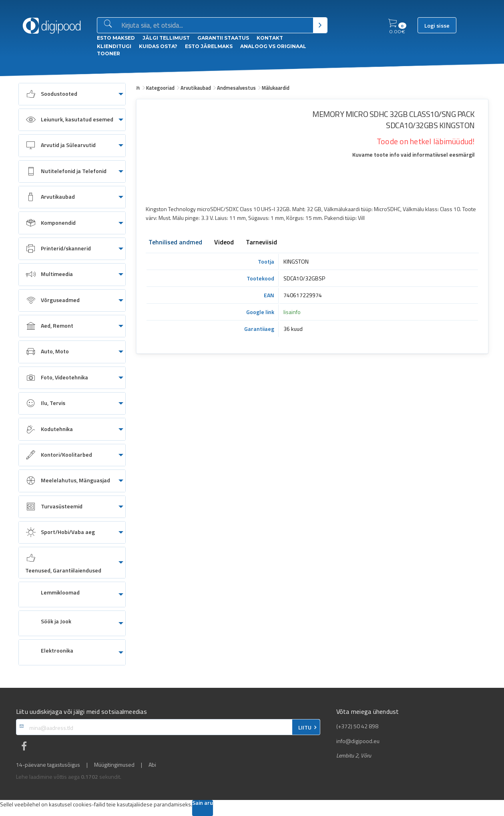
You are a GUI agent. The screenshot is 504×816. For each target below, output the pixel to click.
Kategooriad (160, 88)
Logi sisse (437, 26)
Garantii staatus (223, 38)
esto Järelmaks (209, 46)
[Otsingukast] (216, 26)
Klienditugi (114, 46)
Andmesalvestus (236, 88)
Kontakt (270, 38)
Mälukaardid (276, 88)
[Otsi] (320, 25)
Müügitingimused (114, 765)
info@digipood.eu (358, 741)
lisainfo (292, 312)
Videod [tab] (224, 243)
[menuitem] (72, 94)
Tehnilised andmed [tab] (175, 243)
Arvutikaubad (196, 88)
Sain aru (203, 803)
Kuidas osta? (158, 46)
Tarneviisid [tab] (261, 243)
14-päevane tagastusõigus (48, 765)
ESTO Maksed (116, 38)
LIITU (305, 727)
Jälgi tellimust (166, 38)
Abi (152, 765)
